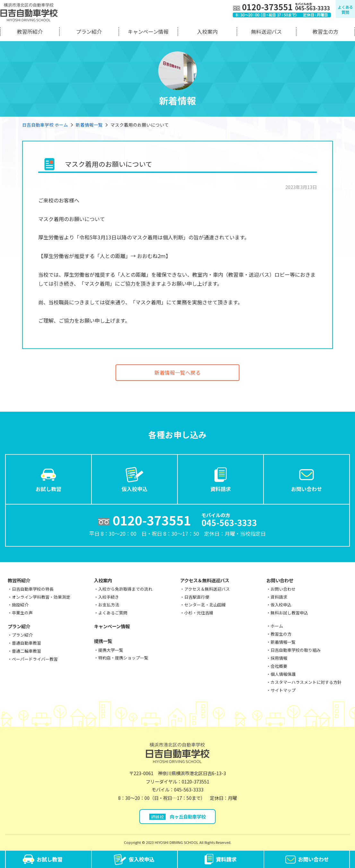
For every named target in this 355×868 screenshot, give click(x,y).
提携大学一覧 (111, 650)
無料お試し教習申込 (289, 613)
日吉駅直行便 (197, 597)
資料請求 (221, 479)
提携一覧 (103, 641)
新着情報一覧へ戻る (177, 372)
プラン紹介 (89, 31)
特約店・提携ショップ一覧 (123, 658)
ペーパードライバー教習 (35, 659)
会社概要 (279, 666)
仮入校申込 (134, 479)
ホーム (277, 626)
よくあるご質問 (113, 613)
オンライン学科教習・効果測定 (41, 597)
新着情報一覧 (89, 125)
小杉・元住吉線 (199, 613)
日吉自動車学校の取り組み (296, 650)
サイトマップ (283, 690)
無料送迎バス (266, 31)
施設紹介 (20, 605)
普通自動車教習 (26, 643)
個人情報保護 (283, 674)
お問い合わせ (307, 479)
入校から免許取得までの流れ (125, 589)
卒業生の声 (22, 613)
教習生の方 (325, 31)
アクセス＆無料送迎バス (205, 580)
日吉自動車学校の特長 (33, 589)
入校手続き (109, 597)
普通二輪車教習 (26, 651)
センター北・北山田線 (205, 605)
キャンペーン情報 (148, 31)
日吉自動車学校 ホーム (45, 125)
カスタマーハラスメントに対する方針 (306, 682)
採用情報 (279, 658)
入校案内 (207, 31)
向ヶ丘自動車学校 (178, 816)
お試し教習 (48, 479)
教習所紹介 (30, 31)
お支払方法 (109, 605)
